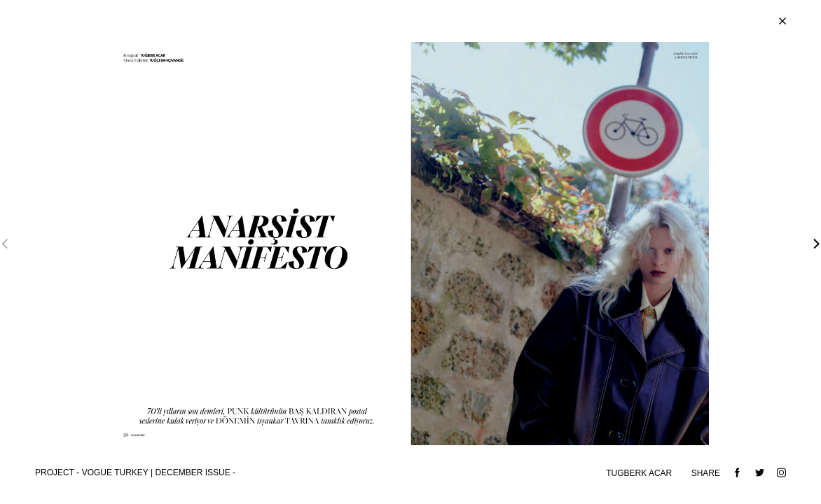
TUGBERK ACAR (640, 473)
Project (55, 472)
